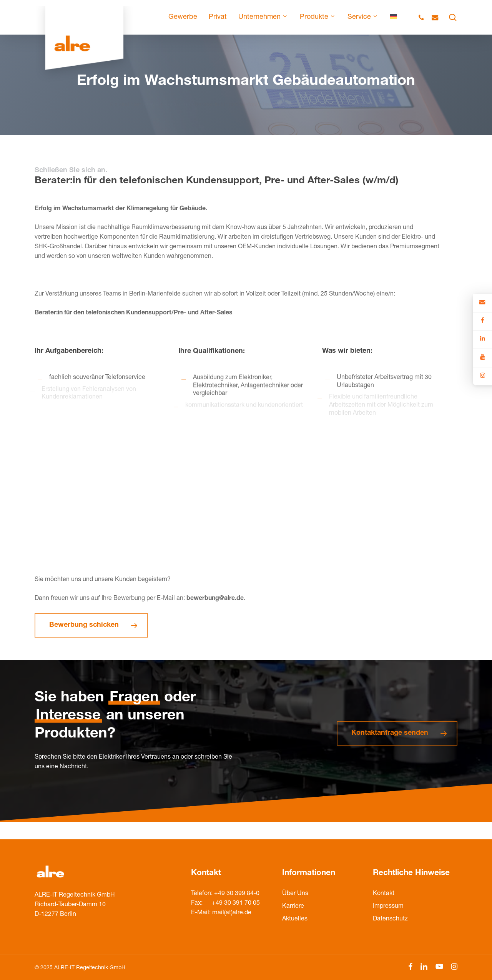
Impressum (388, 907)
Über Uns (295, 894)
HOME (151, 96)
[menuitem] (394, 17)
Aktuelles (295, 919)
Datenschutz (390, 919)
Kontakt (384, 894)
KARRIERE (178, 96)
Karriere (293, 907)
